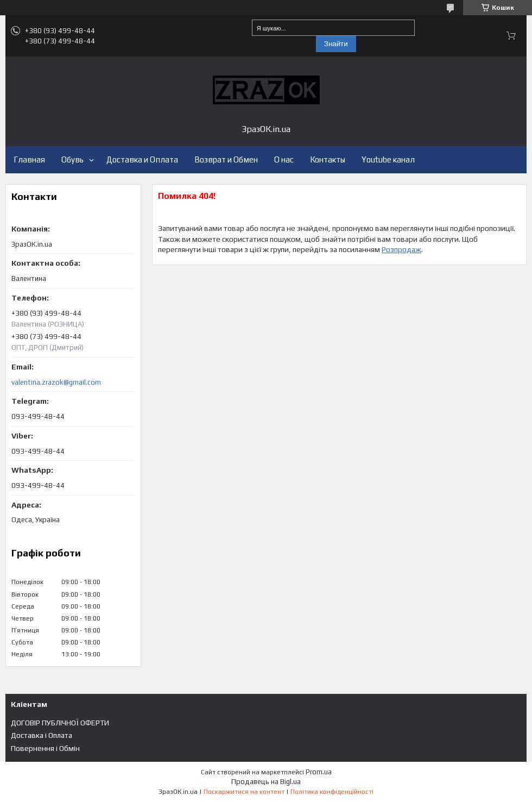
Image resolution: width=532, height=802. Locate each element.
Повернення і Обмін (45, 748)
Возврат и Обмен (226, 159)
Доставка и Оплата (142, 159)
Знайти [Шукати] (336, 44)
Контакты (328, 159)
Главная (29, 159)
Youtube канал (388, 159)
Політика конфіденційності (332, 792)
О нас (284, 159)
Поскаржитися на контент (244, 792)
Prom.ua (319, 772)
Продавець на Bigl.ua (266, 782)
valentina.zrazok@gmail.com (56, 382)
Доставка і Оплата (42, 735)
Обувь (72, 159)
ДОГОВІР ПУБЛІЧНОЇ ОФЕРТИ (60, 723)
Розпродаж (401, 249)
